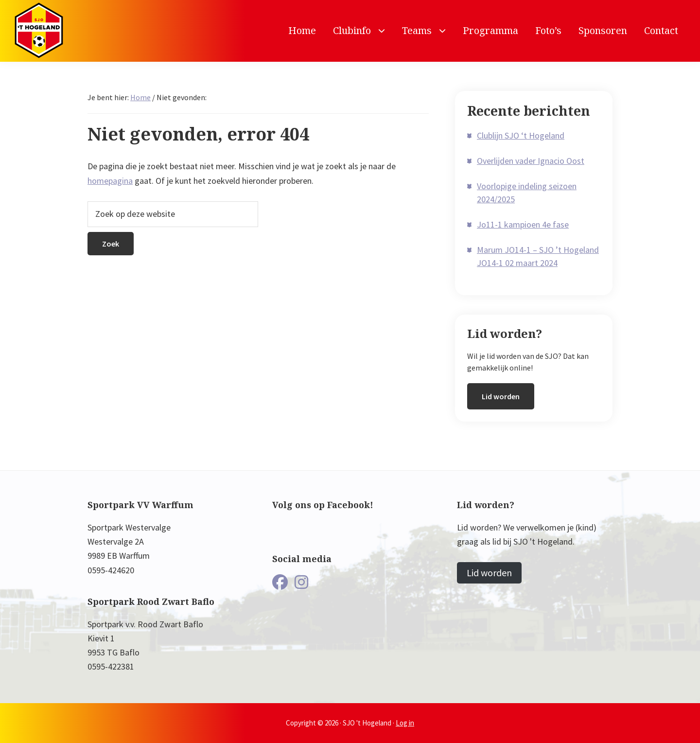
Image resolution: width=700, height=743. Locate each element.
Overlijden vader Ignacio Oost (531, 161)
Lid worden (501, 396)
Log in (405, 723)
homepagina (110, 181)
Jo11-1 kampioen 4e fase (523, 224)
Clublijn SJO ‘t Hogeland (521, 135)
